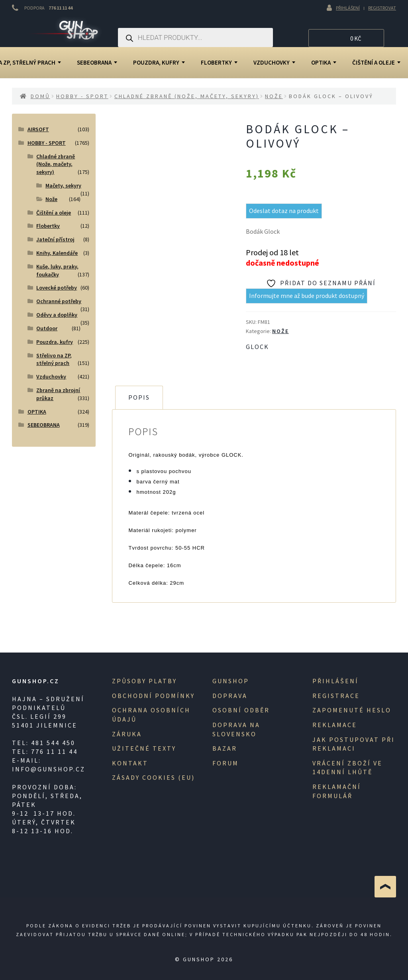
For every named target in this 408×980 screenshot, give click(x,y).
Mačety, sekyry (63, 185)
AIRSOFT (38, 129)
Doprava (230, 696)
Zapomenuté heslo (352, 710)
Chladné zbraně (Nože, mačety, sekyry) (187, 96)
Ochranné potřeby (59, 301)
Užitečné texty (144, 748)
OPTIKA (324, 62)
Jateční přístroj (55, 239)
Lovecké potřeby (57, 288)
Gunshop (231, 681)
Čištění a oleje (54, 213)
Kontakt (130, 763)
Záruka (127, 734)
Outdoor (47, 328)
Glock (257, 347)
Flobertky (219, 62)
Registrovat (382, 8)
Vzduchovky (274, 62)
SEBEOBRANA (97, 62)
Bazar (225, 748)
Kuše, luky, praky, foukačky (57, 270)
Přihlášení (348, 8)
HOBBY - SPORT (82, 96)
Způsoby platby (144, 681)
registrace (336, 696)
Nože (274, 96)
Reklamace (335, 725)
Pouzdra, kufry (159, 62)
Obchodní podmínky (153, 696)
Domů (40, 96)
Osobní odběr (241, 710)
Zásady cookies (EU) (153, 777)
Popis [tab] (139, 397)
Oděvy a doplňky (57, 315)
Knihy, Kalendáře (57, 253)
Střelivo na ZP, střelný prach (54, 359)
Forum (226, 763)
